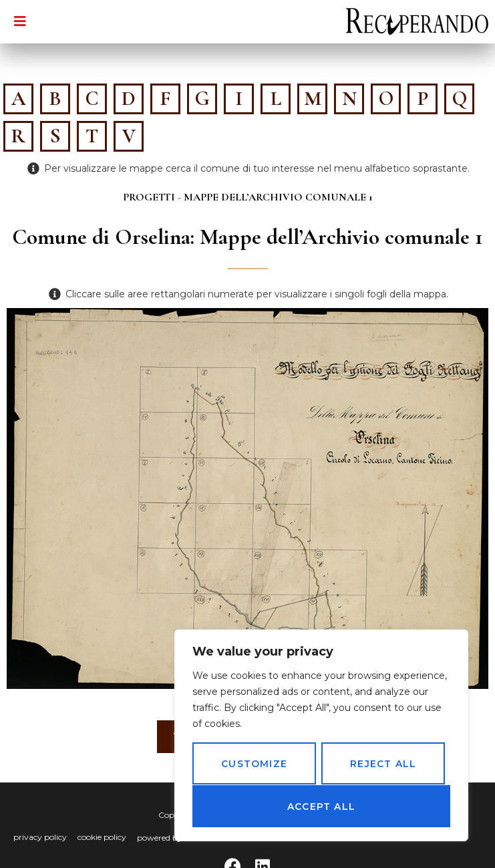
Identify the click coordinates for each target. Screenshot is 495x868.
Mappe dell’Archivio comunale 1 (278, 197)
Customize (254, 764)
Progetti (149, 197)
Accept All (321, 807)
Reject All (383, 764)
